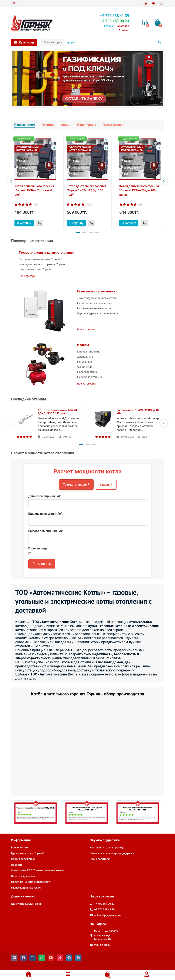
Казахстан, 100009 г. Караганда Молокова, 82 (106, 935)
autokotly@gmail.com (107, 915)
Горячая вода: (38, 548)
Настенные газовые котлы (94, 308)
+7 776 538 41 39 (104, 909)
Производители (100, 859)
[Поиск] (114, 42)
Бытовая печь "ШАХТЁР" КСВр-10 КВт (138, 412)
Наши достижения (23, 859)
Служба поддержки (105, 840)
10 (89, 205)
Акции (66, 125)
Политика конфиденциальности (31, 882)
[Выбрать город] (146, 4)
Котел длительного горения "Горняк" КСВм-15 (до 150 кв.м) (87, 190)
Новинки (48, 125)
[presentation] (11, 181)
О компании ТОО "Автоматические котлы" (38, 870)
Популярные (87, 125)
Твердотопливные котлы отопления (46, 253)
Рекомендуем (25, 125)
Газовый (106, 485)
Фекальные (85, 367)
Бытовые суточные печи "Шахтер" (40, 259)
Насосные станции (90, 377)
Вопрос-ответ (20, 847)
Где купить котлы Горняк (27, 904)
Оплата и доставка (23, 876)
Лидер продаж (113, 125)
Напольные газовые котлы (95, 303)
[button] (78, 232)
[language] (154, 4)
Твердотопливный (76, 484)
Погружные (85, 362)
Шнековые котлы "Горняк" (36, 269)
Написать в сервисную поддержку (112, 853)
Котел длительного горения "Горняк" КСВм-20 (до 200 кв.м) (139, 190)
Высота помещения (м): (46, 531)
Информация (21, 840)
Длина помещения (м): (45, 496)
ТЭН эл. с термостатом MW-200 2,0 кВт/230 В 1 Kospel (58, 412)
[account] (161, 4)
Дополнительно (23, 896)
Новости (16, 865)
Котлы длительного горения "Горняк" (43, 264)
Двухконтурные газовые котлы (97, 298)
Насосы (83, 345)
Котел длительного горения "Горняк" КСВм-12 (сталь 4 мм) (34, 190)
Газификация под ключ (26, 888)
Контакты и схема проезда (107, 847)
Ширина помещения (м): (46, 514)
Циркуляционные (89, 352)
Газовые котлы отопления (97, 291)
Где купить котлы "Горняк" (28, 853)
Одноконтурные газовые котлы (97, 313)
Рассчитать (42, 564)
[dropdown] (14, 4)
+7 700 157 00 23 (104, 904)
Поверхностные (87, 372)
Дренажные (85, 357)
